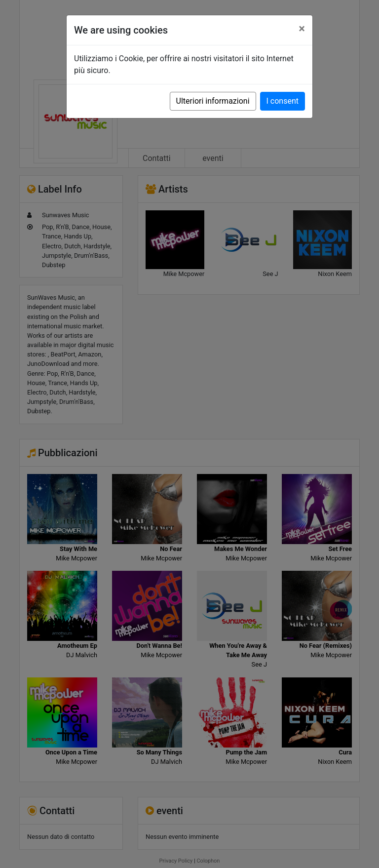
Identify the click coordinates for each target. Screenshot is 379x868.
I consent (283, 101)
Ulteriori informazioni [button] (213, 101)
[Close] (302, 29)
